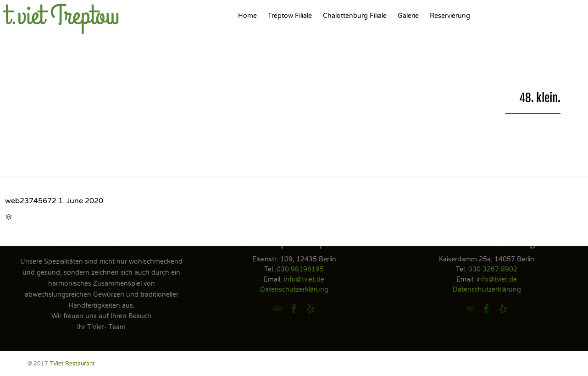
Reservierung (450, 16)
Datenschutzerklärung (294, 290)
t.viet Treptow (62, 16)
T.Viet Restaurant (72, 364)
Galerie (408, 16)
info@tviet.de (304, 279)
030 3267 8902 (493, 269)
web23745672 (31, 201)
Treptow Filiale (290, 16)
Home (247, 16)
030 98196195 (300, 269)
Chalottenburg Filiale (355, 16)
